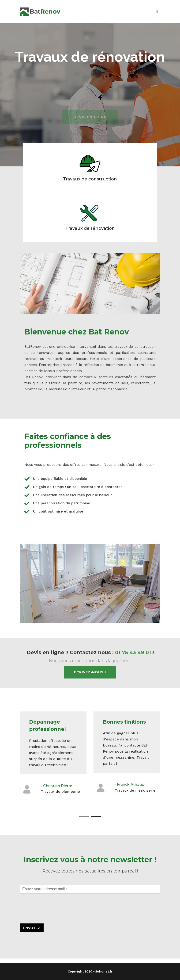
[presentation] (55, 916)
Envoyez (32, 928)
